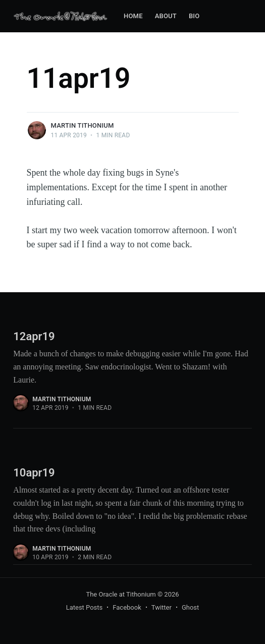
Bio (194, 16)
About (166, 16)
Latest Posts (85, 607)
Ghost (190, 607)
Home (133, 16)
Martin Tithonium (83, 125)
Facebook (127, 607)
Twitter (162, 607)
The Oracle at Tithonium (121, 594)
